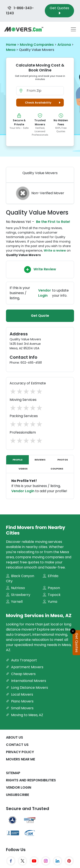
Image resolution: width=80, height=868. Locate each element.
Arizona (64, 45)
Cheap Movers (21, 674)
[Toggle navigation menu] (73, 29)
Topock (52, 595)
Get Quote (40, 316)
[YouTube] (34, 861)
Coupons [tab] (57, 469)
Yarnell (14, 602)
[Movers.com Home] (24, 29)
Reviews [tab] (40, 460)
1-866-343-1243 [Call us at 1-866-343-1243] (20, 11)
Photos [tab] (63, 460)
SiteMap (13, 773)
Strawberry (18, 595)
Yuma (50, 602)
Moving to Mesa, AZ (25, 715)
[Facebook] (11, 861)
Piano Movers (20, 701)
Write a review (55, 250)
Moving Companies (37, 45)
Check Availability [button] (43, 103)
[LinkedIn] (57, 861)
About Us (15, 737)
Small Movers (20, 708)
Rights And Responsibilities (31, 780)
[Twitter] (23, 861)
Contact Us (17, 745)
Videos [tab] (23, 469)
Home (11, 45)
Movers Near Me (20, 759)
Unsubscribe (17, 795)
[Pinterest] (69, 861)
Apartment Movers (25, 667)
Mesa (11, 50)
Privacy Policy (20, 752)
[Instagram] (46, 861)
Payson (51, 588)
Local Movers (20, 694)
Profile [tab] (17, 460)
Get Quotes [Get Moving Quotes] (59, 11)
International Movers (26, 681)
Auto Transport (21, 660)
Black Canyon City (20, 578)
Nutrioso (15, 588)
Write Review (40, 270)
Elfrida (50, 576)
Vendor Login (45, 293)
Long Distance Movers (27, 688)
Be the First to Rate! (53, 222)
